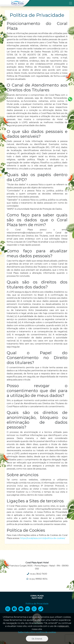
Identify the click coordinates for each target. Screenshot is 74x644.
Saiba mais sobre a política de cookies (37, 632)
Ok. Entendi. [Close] (37, 639)
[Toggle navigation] (37, 3)
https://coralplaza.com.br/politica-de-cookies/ (43, 538)
